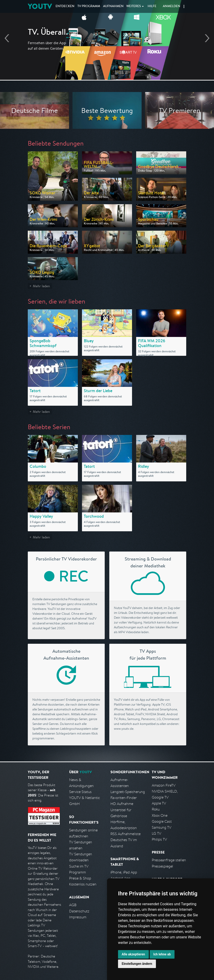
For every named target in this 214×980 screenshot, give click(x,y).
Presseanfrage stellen (169, 860)
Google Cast (162, 821)
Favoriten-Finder (124, 798)
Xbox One (160, 815)
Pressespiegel (162, 866)
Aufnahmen (113, 6)
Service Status (80, 792)
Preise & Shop (80, 878)
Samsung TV (162, 827)
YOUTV (40, 6)
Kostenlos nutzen (83, 884)
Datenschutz (79, 911)
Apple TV (159, 803)
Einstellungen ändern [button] (137, 964)
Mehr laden (41, 286)
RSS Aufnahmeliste (125, 834)
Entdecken (65, 6)
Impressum (78, 917)
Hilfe (152, 6)
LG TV (156, 833)
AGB (73, 905)
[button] (184, 6)
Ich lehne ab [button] (162, 954)
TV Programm (89, 6)
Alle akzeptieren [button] (133, 954)
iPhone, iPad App (124, 872)
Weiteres (134, 6)
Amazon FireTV (164, 785)
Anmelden (172, 6)
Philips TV (159, 839)
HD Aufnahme (122, 804)
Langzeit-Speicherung (128, 792)
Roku (156, 809)
